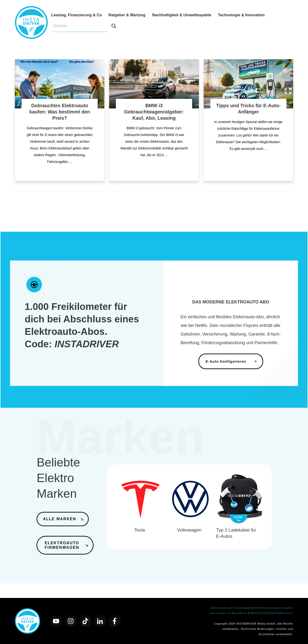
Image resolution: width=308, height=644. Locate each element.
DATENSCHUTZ (282, 613)
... (71, 162)
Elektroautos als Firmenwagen (231, 608)
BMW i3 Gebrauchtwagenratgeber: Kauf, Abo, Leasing (154, 112)
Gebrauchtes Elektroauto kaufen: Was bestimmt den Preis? (60, 112)
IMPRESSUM (260, 613)
